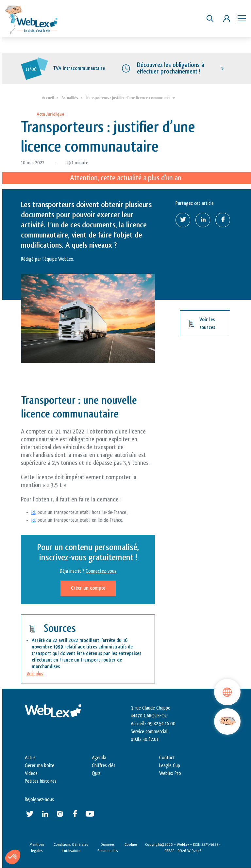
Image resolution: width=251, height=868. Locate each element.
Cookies (131, 844)
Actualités (70, 98)
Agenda (99, 758)
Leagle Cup (170, 766)
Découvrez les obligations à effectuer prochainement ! (171, 68)
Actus (30, 758)
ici (33, 513)
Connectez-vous (101, 572)
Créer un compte (88, 589)
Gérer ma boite (40, 766)
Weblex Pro (170, 773)
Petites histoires (41, 781)
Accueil (48, 98)
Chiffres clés (104, 766)
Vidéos (31, 773)
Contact (167, 758)
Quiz (96, 773)
